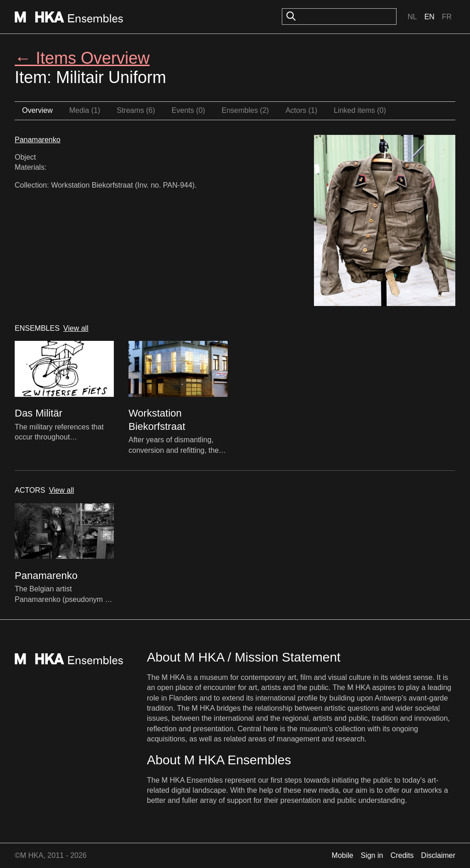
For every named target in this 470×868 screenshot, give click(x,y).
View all (76, 328)
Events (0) (188, 110)
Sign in (372, 855)
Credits (402, 855)
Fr (447, 17)
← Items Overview (82, 58)
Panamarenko (38, 140)
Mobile (343, 855)
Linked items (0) (360, 110)
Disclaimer (438, 855)
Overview (37, 110)
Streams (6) (136, 110)
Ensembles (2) (245, 110)
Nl (412, 17)
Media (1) (85, 110)
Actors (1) (301, 110)
